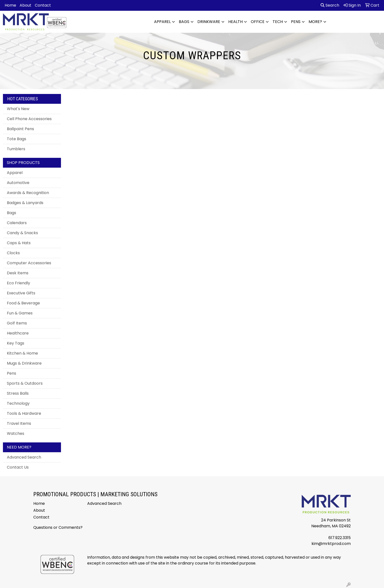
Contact (43, 5)
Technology (18, 403)
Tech (278, 22)
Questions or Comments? (58, 527)
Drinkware (209, 22)
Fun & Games (20, 313)
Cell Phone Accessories (29, 119)
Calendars (17, 223)
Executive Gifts (21, 293)
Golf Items (17, 323)
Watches (16, 433)
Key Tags (16, 343)
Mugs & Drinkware (24, 363)
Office (258, 22)
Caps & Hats (19, 243)
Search (330, 5)
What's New (18, 109)
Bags (184, 22)
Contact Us (18, 467)
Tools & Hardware (24, 413)
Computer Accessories (29, 263)
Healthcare (18, 333)
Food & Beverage (23, 303)
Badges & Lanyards (25, 203)
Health (235, 22)
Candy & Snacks (22, 233)
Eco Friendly (18, 283)
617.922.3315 (340, 538)
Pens (296, 22)
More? (315, 22)
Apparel (162, 22)
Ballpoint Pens (20, 129)
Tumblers (16, 149)
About (25, 5)
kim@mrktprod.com (331, 544)
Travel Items (19, 423)
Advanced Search (24, 457)
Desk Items (18, 273)
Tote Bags (17, 139)
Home (10, 5)
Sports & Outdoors (25, 383)
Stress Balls (18, 393)
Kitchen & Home (22, 353)
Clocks (13, 253)
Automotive (18, 183)
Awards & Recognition (28, 193)
